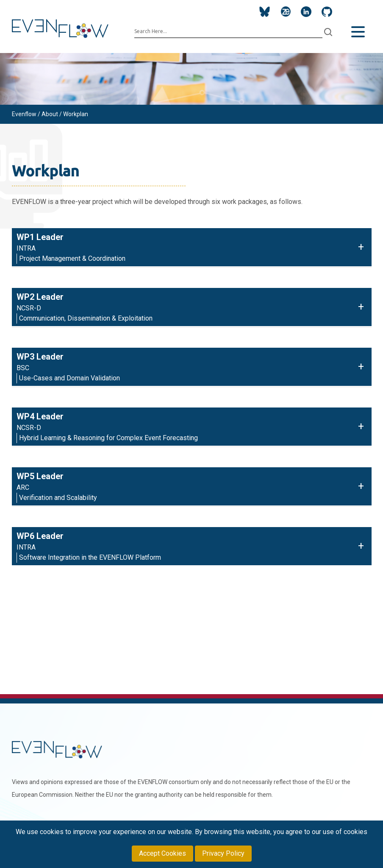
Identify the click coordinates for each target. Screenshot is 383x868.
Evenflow (24, 114)
